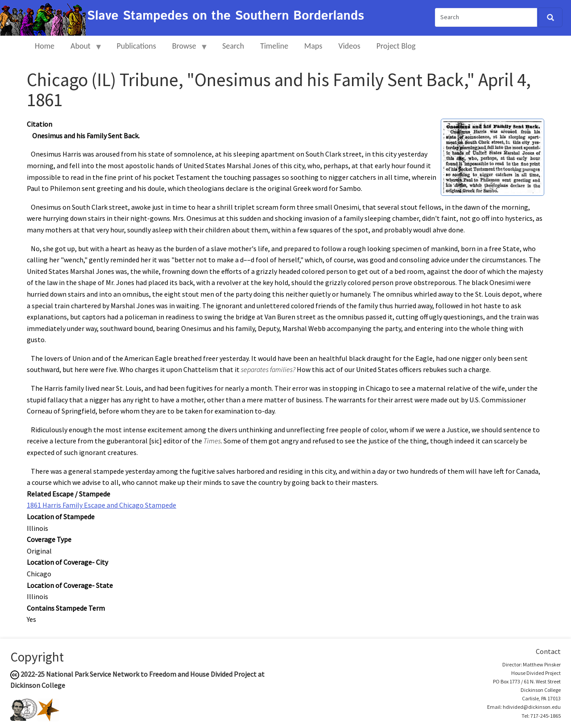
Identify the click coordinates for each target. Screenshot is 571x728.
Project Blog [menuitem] (396, 46)
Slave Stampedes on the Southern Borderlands (226, 16)
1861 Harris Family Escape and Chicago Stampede (101, 505)
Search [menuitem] (233, 46)
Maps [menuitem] (313, 46)
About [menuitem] (83, 50)
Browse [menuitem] (186, 50)
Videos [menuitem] (350, 46)
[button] (492, 157)
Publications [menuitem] (136, 46)
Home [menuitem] (45, 46)
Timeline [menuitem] (274, 46)
